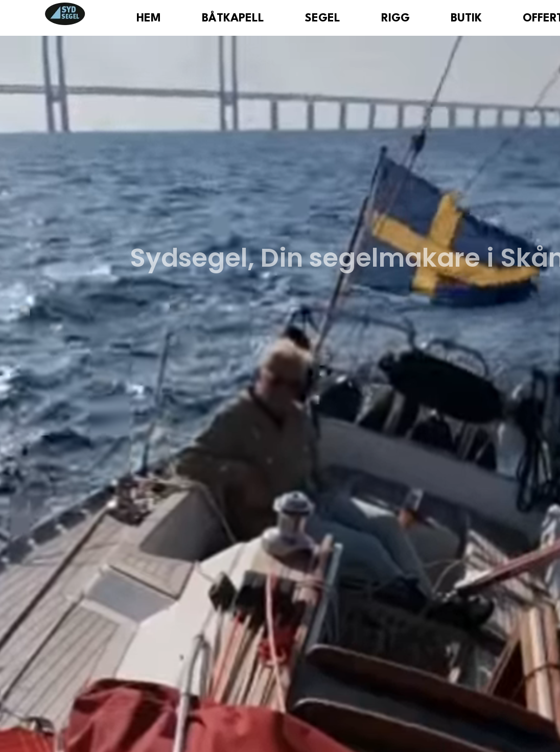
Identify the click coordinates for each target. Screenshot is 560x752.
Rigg (395, 18)
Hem (149, 18)
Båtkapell (233, 18)
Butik (466, 18)
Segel (323, 18)
